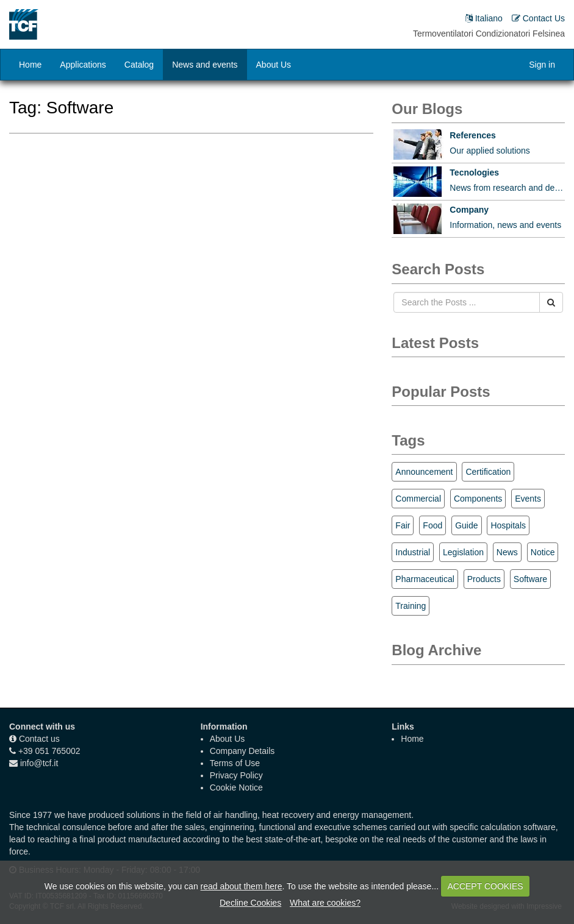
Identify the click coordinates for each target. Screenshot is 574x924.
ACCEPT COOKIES (485, 886)
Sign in (542, 65)
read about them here (242, 886)
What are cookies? (325, 903)
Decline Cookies (250, 903)
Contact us (39, 739)
